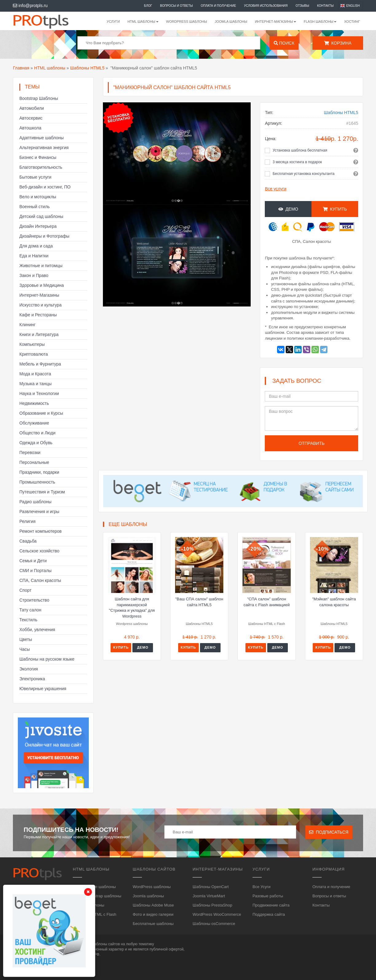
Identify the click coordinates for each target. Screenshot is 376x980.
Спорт (25, 590)
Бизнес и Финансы (38, 157)
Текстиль (28, 620)
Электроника (32, 679)
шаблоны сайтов (106, 944)
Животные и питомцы (41, 266)
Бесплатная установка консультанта (304, 174)
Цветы (26, 639)
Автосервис (31, 118)
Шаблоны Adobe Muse (153, 905)
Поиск (284, 43)
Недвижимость (34, 403)
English (353, 6)
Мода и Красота (35, 374)
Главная (21, 68)
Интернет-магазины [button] (276, 22)
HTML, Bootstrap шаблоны (97, 896)
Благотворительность (41, 167)
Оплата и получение (219, 6)
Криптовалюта (34, 354)
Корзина (338, 43)
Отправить (311, 443)
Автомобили (32, 108)
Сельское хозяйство (39, 551)
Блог (148, 6)
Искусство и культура (41, 305)
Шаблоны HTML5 (87, 68)
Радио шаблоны (35, 502)
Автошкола (30, 128)
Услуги (113, 22)
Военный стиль (35, 207)
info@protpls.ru (30, 6)
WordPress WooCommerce (217, 914)
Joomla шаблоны (231, 22)
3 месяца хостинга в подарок (297, 162)
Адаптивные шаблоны (41, 138)
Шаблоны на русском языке (47, 659)
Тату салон (30, 610)
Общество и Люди (37, 433)
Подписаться (329, 832)
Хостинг (352, 22)
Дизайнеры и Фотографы (44, 236)
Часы (25, 649)
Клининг (27, 325)
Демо (288, 209)
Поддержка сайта (269, 914)
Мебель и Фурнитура (40, 364)
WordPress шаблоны (187, 22)
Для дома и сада (36, 246)
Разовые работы (268, 896)
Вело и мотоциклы (38, 197)
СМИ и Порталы (35, 571)
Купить (335, 209)
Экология (29, 669)
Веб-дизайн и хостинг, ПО (45, 187)
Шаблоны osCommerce (214, 924)
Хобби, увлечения (37, 630)
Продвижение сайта (271, 905)
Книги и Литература (39, 334)
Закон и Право (34, 275)
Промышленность (37, 482)
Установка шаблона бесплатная (300, 150)
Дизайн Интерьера (38, 226)
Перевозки (30, 452)
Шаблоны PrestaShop (212, 905)
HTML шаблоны (50, 68)
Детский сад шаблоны (41, 216)
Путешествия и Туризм (42, 492)
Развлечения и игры (39, 512)
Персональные (34, 462)
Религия (27, 521)
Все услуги (276, 189)
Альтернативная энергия (44, 148)
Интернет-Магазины (39, 295)
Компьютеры (32, 344)
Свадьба (28, 541)
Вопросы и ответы (176, 6)
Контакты (325, 6)
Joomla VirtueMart (209, 896)
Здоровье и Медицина (42, 285)
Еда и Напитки (34, 256)
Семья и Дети (33, 561)
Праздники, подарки (39, 472)
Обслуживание (34, 423)
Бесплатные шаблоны (153, 924)
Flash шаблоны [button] (320, 22)
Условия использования (266, 6)
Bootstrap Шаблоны (39, 98)
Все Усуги (261, 887)
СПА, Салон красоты (40, 580)
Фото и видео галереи (153, 914)
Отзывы (302, 6)
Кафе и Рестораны (38, 315)
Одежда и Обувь (36, 443)
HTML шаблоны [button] (143, 22)
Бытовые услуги (35, 177)
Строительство (34, 600)
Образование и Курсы (41, 413)
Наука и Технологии (39, 393)
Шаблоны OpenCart (211, 887)
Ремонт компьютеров (41, 531)
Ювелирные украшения (43, 689)
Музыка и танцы (35, 384)
